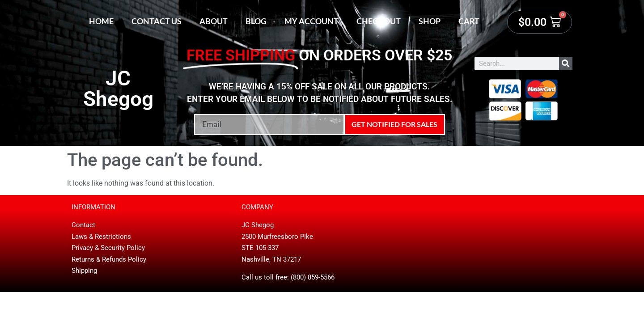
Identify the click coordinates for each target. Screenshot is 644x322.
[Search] (566, 64)
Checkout (379, 21)
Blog (256, 21)
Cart (469, 21)
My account (311, 21)
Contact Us (157, 21)
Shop (430, 21)
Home (101, 21)
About (214, 21)
